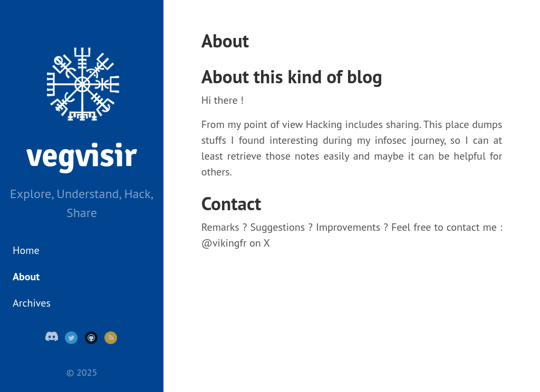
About (26, 277)
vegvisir (81, 155)
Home (26, 250)
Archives (32, 303)
